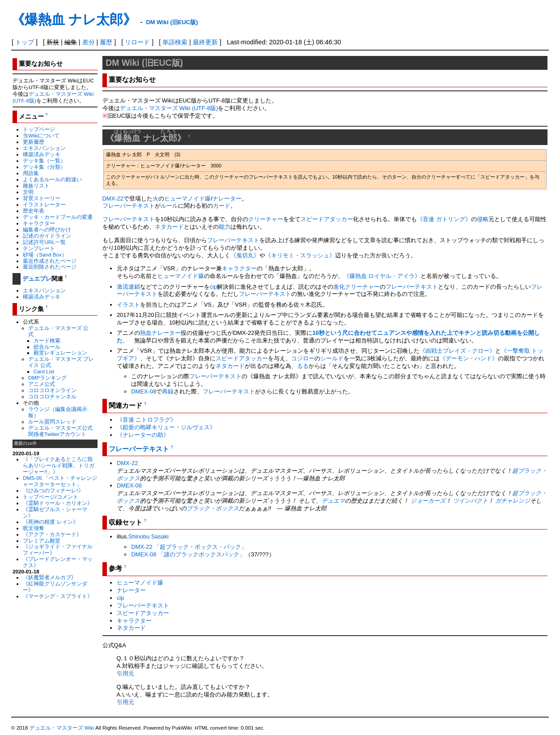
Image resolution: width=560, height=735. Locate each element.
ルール (169, 206)
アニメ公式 (42, 384)
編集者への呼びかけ (47, 229)
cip (214, 287)
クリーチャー (266, 219)
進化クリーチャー (356, 287)
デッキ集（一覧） (44, 160)
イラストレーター (44, 204)
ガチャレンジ (513, 501)
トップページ (39, 129)
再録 (168, 391)
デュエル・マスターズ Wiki (62, 728)
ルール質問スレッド (52, 421)
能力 (225, 227)
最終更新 (205, 42)
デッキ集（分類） (44, 167)
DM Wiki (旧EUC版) (172, 22)
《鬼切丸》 (245, 255)
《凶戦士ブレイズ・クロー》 (457, 351)
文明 (28, 192)
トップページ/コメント (50, 497)
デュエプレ (37, 279)
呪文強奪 (34, 528)
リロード (137, 42)
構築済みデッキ (42, 154)
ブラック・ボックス (213, 508)
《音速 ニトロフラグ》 (147, 420)
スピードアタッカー (327, 219)
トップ (25, 42)
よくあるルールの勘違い (52, 179)
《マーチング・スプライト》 (58, 596)
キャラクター (39, 223)
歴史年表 (34, 211)
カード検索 (47, 340)
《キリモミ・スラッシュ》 (300, 255)
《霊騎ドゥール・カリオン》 (58, 503)
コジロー (303, 358)
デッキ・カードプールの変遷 (58, 217)
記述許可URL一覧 (44, 242)
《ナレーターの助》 (143, 435)
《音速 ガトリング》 (444, 219)
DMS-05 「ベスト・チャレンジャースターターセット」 (60, 481)
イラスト (128, 305)
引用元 (125, 673)
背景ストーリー (42, 198)
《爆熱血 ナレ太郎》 (74, 19)
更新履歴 (34, 142)
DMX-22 (113, 199)
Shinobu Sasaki (148, 536)
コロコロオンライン (52, 390)
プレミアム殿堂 (42, 541)
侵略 (483, 219)
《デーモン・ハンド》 (469, 358)
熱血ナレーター (160, 333)
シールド (332, 358)
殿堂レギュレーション (60, 353)
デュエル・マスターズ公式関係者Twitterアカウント (60, 431)
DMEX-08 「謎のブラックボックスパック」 (188, 554)
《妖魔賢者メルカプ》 (50, 577)
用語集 (31, 173)
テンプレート (39, 248)
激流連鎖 (128, 287)
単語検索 (175, 42)
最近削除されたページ (50, 267)
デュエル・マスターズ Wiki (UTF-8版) (169, 108)
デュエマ (333, 501)
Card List (44, 371)
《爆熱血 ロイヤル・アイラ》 (382, 276)
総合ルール (47, 347)
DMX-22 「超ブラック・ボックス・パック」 (189, 547)
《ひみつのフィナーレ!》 (53, 490)
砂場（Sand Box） (45, 254)
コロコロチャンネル (52, 396)
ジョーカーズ (428, 501)
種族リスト (36, 186)
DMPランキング (47, 378)
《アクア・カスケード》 (52, 534)
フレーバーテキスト (129, 206)
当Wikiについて (41, 135)
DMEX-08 (144, 391)
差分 (89, 42)
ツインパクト (471, 501)
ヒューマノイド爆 (187, 199)
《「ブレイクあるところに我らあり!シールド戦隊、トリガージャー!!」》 (58, 465)
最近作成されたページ (50, 261)
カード (222, 206)
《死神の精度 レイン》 (50, 522)
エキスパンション (44, 148)
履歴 (106, 42)
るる (303, 366)
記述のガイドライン (47, 236)
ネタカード (169, 227)
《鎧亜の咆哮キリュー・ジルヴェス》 (166, 427)
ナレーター (227, 199)
